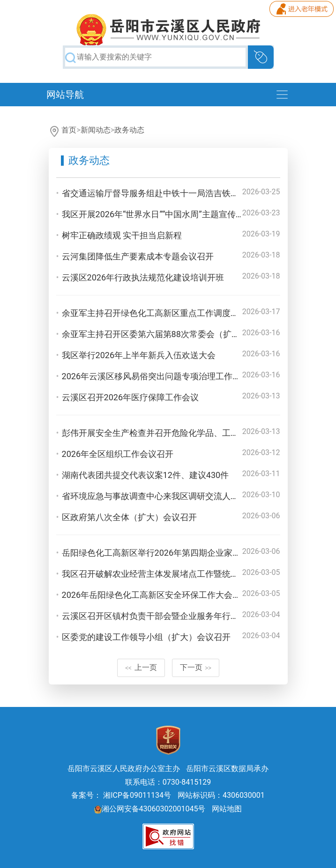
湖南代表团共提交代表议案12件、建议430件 (146, 475)
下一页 (196, 667)
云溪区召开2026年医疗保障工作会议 (130, 397)
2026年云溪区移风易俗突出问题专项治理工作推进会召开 (168, 376)
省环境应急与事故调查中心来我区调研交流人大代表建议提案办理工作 (193, 496)
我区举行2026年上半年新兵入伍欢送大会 (139, 355)
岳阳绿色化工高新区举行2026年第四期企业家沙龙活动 (164, 553)
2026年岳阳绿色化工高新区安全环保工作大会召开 (156, 595)
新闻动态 (96, 130)
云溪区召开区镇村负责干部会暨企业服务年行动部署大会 (167, 616)
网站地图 (227, 809)
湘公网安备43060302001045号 (150, 809)
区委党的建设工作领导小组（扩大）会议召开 (146, 637)
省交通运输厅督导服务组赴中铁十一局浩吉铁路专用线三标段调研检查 (193, 193)
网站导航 (65, 95)
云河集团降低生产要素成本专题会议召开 (138, 256)
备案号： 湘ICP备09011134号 (121, 795)
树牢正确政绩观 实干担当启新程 (122, 235)
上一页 (141, 667)
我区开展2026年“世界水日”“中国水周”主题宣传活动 (157, 214)
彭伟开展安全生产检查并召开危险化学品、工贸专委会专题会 (176, 433)
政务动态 (129, 130)
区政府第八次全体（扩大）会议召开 (129, 517)
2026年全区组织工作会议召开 (118, 454)
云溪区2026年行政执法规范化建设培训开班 (143, 277)
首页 (69, 130)
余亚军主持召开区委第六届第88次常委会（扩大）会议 (164, 334)
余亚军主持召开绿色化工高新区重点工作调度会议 (155, 313)
